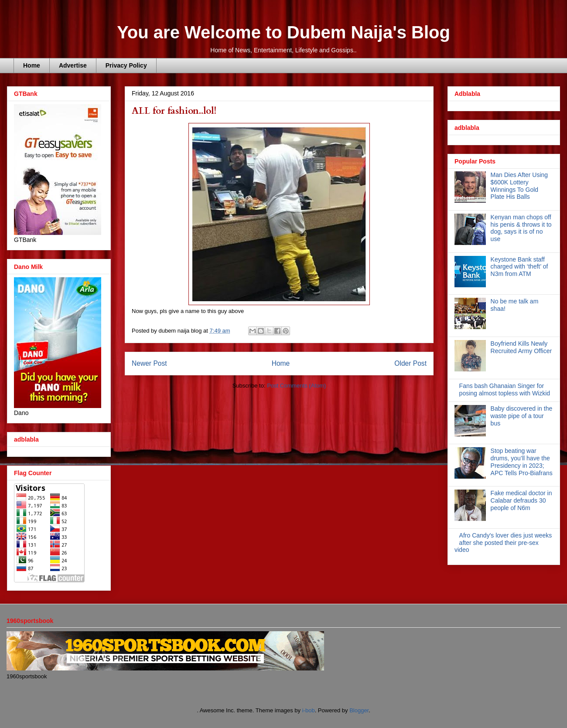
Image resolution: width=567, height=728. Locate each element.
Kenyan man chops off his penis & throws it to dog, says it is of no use (521, 228)
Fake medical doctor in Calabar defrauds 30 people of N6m (521, 500)
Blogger (359, 710)
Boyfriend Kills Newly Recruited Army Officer (521, 347)
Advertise (73, 65)
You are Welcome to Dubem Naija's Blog (283, 32)
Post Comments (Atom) (296, 386)
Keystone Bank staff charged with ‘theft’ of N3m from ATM (519, 267)
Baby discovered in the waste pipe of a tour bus (522, 416)
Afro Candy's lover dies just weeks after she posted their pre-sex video (503, 543)
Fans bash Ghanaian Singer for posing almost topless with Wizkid (505, 390)
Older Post (410, 363)
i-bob (309, 710)
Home (32, 65)
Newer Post (149, 363)
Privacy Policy (126, 65)
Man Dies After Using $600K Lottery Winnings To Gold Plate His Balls (519, 186)
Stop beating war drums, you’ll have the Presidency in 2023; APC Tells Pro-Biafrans (522, 462)
